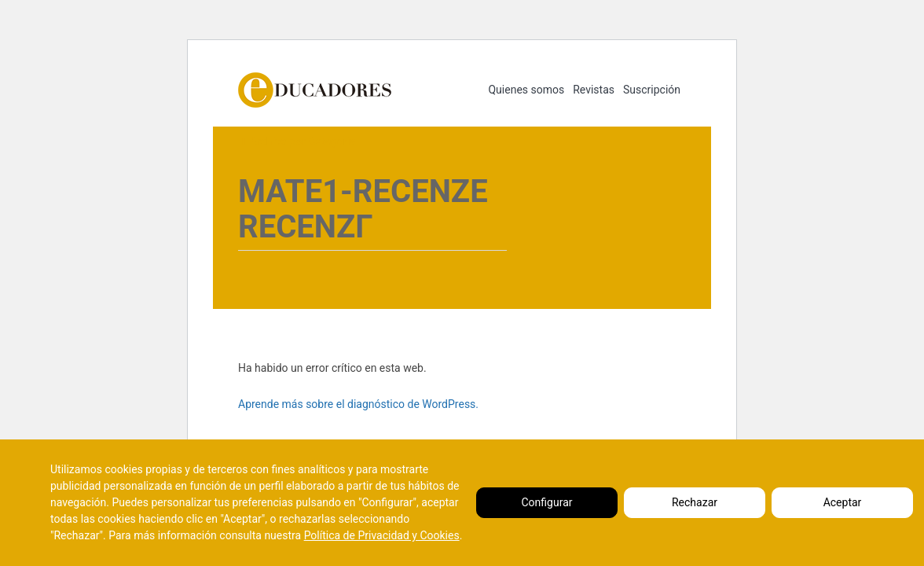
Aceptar (843, 502)
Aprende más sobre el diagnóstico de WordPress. (358, 404)
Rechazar (695, 502)
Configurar (547, 502)
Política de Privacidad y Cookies (382, 535)
